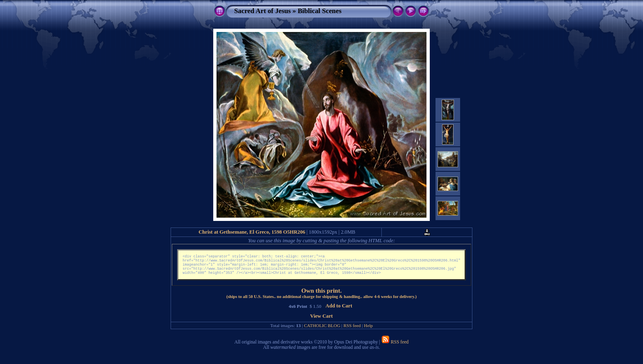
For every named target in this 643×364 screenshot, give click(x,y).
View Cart (321, 320)
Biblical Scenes (320, 11)
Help (368, 330)
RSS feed (352, 330)
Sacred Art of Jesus (262, 11)
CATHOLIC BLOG (322, 330)
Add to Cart (339, 310)
